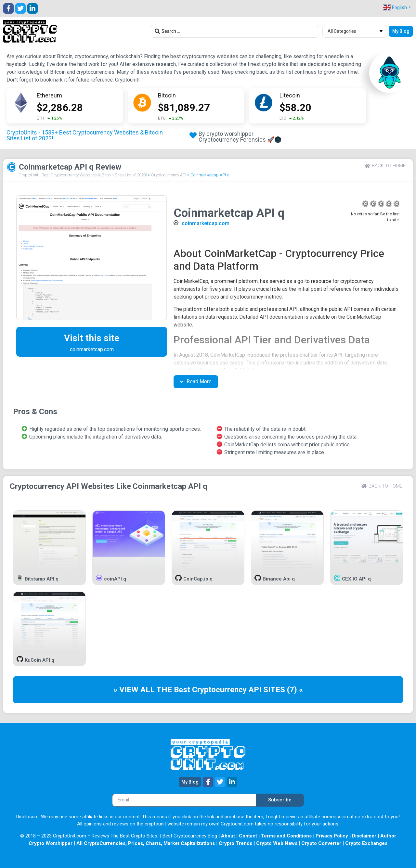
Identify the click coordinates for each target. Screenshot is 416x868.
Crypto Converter (321, 843)
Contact (248, 836)
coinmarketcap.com (206, 223)
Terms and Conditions (286, 836)
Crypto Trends (235, 843)
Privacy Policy (332, 836)
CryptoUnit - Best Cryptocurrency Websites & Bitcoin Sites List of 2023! (83, 175)
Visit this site (92, 338)
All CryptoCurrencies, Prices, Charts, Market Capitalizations (146, 843)
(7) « (295, 690)
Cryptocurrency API (169, 175)
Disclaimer (364, 836)
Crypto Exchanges (366, 843)
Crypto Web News (277, 843)
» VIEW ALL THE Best (153, 690)
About (228, 836)
